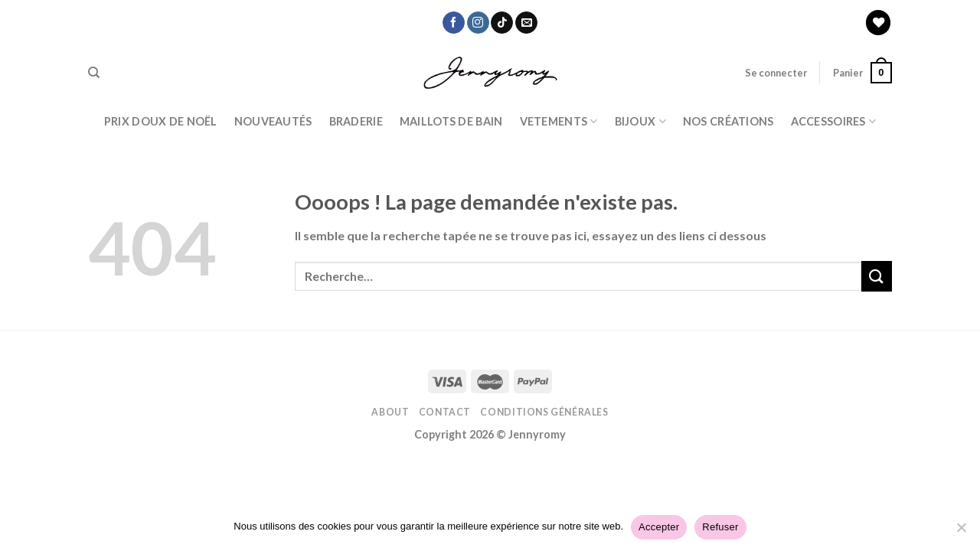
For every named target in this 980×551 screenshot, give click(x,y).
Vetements (559, 121)
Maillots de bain (451, 121)
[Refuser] (961, 532)
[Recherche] (94, 73)
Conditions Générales (544, 412)
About (390, 412)
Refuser (720, 527)
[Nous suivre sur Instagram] (478, 23)
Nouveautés (273, 121)
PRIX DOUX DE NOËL (161, 121)
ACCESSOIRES (834, 121)
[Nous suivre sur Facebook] (454, 23)
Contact (445, 412)
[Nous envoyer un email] (526, 23)
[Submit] (877, 276)
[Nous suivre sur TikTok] (502, 23)
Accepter (659, 527)
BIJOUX (640, 121)
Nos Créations (728, 121)
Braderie (356, 121)
